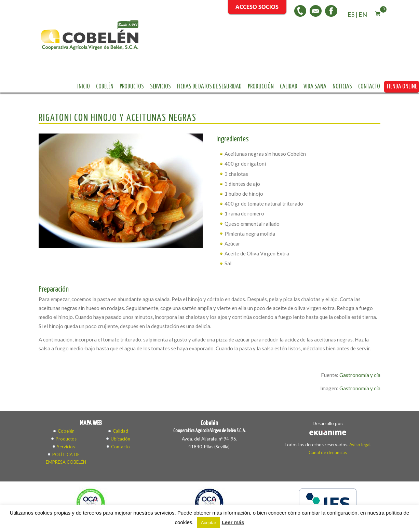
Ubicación (120, 405)
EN (363, 14)
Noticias (224, 49)
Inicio (166, 37)
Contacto (251, 49)
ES (351, 14)
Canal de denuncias (328, 418)
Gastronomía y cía (360, 341)
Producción (343, 37)
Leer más (233, 522)
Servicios (242, 37)
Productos (214, 37)
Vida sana (196, 49)
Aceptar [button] (209, 523)
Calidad (170, 49)
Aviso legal (360, 410)
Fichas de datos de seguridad (291, 37)
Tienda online (283, 49)
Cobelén (187, 37)
